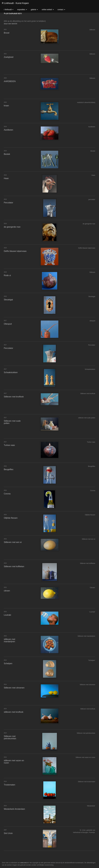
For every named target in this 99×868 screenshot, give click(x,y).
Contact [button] (61, 10)
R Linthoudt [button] (9, 10)
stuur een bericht (10, 24)
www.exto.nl (24, 863)
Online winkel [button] (48, 10)
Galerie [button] (34, 10)
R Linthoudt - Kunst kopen (15, 3)
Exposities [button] (22, 10)
